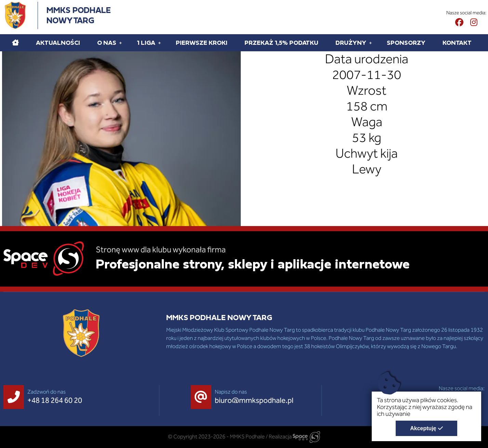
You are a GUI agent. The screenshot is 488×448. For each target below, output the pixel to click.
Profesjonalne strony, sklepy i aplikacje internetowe (253, 264)
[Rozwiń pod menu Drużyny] (371, 43)
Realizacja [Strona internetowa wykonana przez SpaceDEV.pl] (294, 437)
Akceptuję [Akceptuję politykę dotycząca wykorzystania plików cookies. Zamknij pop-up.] (423, 428)
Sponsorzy (406, 43)
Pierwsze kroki (202, 43)
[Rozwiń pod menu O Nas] (121, 43)
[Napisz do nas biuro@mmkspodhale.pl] (244, 397)
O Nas (107, 43)
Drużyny (351, 43)
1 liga (146, 43)
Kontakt (457, 43)
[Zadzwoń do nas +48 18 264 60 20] (44, 397)
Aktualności (58, 43)
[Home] (15, 43)
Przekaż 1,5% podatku (281, 43)
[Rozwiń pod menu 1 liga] (160, 43)
